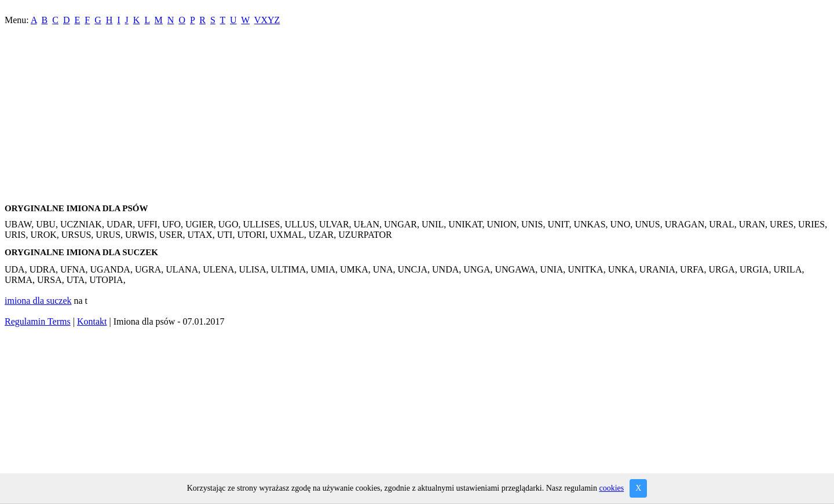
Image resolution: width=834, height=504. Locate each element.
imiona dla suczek (38, 301)
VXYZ (267, 20)
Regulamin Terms (38, 321)
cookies (611, 488)
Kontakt (92, 321)
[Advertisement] (352, 117)
